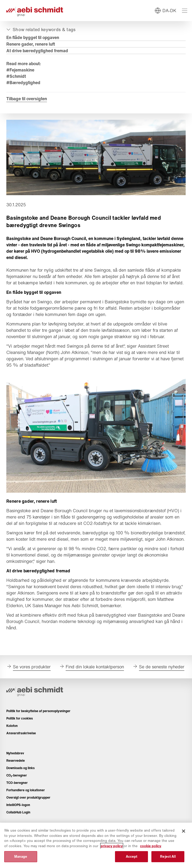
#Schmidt (16, 76)
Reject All (168, 857)
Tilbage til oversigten (27, 99)
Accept (132, 857)
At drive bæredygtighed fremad (37, 51)
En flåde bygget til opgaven (33, 37)
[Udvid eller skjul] (40, 30)
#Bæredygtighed (23, 83)
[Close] (184, 831)
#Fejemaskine (20, 70)
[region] (96, 845)
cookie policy (151, 846)
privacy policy (112, 846)
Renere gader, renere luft (31, 44)
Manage (21, 857)
